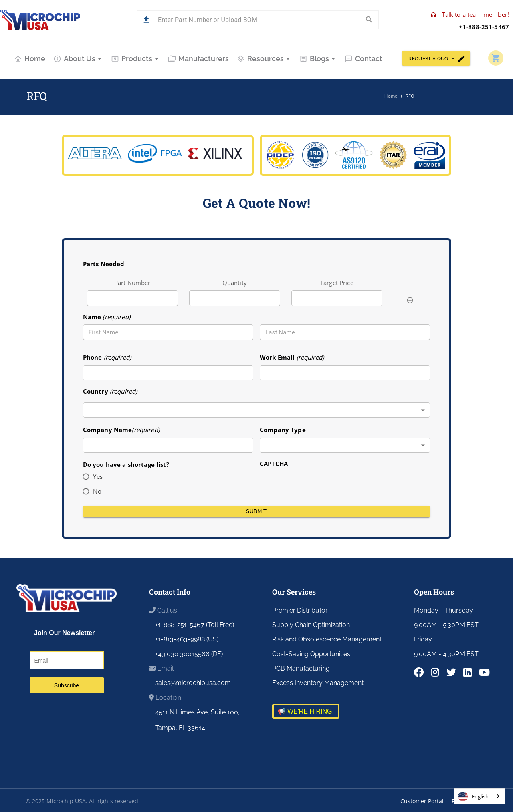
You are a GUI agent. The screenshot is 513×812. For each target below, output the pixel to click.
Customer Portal (422, 801)
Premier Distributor (300, 610)
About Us (78, 59)
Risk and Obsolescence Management (327, 639)
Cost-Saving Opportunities (311, 654)
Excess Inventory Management (318, 683)
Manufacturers (198, 59)
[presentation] (321, 484)
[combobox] (257, 410)
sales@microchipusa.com (193, 683)
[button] (146, 20)
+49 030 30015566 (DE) (189, 654)
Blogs (318, 59)
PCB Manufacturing (301, 668)
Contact (364, 59)
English (473, 796)
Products (135, 59)
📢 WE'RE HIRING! (306, 711)
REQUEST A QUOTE (436, 58)
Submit (257, 512)
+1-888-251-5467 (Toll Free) (195, 625)
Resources (264, 59)
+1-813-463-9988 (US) (187, 639)
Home (30, 59)
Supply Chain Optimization (311, 625)
